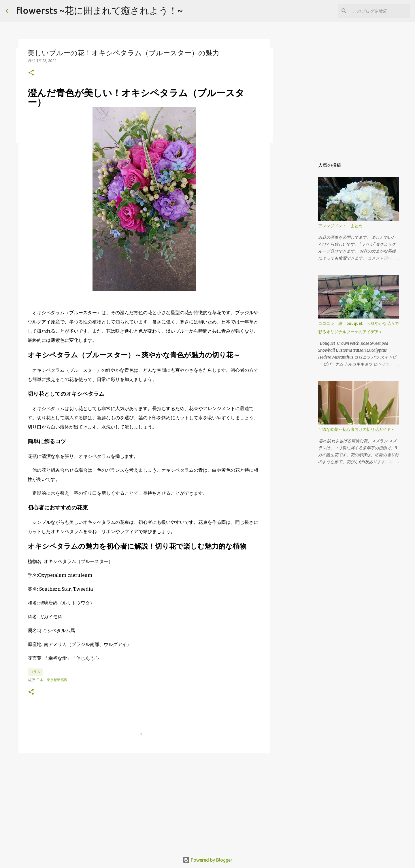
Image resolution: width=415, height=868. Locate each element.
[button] (31, 73)
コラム (35, 672)
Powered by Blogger (207, 860)
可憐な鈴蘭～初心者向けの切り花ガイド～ (356, 429)
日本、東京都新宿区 (52, 680)
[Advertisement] (144, 802)
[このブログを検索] (380, 11)
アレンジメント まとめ (340, 226)
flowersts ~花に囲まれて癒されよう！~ (99, 10)
